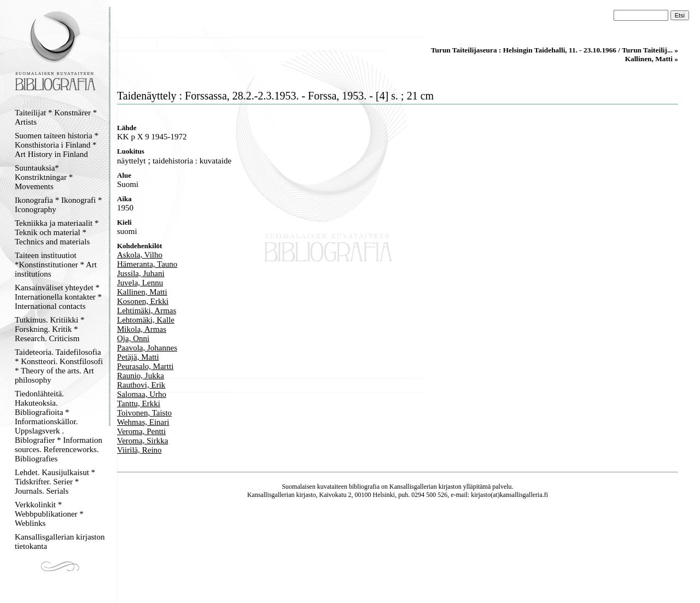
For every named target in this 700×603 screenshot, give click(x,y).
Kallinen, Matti (142, 292)
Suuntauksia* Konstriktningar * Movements (44, 177)
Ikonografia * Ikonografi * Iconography (59, 205)
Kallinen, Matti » (652, 59)
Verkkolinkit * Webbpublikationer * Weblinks (49, 514)
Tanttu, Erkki (139, 403)
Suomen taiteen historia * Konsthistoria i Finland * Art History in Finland (57, 145)
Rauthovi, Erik (141, 385)
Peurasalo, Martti (145, 366)
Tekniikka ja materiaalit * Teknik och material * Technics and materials (57, 232)
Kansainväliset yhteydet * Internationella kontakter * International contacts (58, 297)
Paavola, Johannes (147, 348)
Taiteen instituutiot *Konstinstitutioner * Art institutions (56, 265)
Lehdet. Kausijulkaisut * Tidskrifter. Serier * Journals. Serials (55, 482)
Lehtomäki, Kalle (146, 320)
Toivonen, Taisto (144, 413)
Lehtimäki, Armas (147, 311)
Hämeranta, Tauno (147, 264)
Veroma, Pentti (141, 431)
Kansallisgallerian (413, 487)
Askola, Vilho (140, 255)
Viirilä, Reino (139, 450)
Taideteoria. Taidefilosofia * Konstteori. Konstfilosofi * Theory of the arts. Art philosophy (59, 366)
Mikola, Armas (142, 329)
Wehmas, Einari (143, 422)
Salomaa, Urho (142, 394)
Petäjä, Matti (138, 357)
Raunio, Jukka (141, 376)
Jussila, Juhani (141, 273)
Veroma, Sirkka (142, 441)
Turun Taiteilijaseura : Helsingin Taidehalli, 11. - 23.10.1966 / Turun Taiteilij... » (555, 50)
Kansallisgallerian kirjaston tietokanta (60, 541)
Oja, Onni (133, 338)
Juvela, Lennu (140, 283)
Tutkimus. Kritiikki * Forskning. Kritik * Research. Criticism (49, 329)
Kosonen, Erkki (143, 301)
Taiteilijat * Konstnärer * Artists (56, 117)
